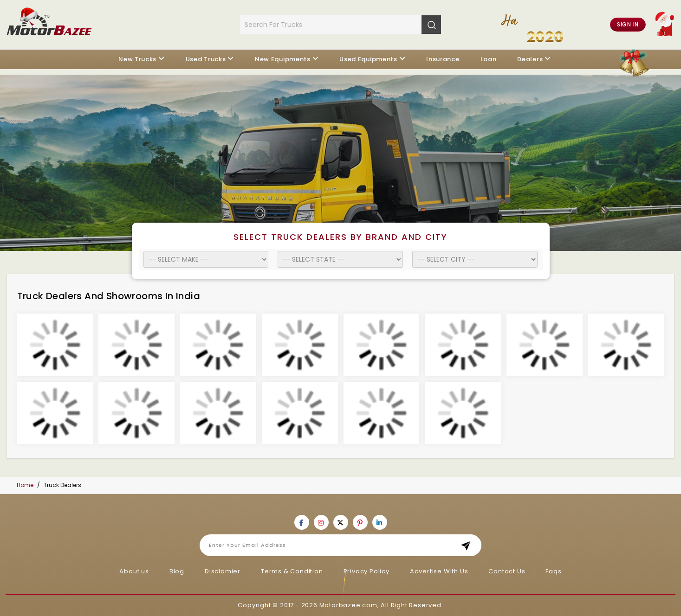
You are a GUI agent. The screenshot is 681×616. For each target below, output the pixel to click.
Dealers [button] (530, 59)
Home (25, 485)
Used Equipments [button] (368, 59)
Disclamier (223, 571)
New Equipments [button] (283, 59)
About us (134, 571)
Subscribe (469, 545)
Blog (177, 571)
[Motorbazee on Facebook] (302, 522)
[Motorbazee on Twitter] (341, 522)
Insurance (443, 59)
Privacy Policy (366, 571)
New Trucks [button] (137, 59)
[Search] (431, 25)
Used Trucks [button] (206, 59)
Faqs (553, 571)
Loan (489, 59)
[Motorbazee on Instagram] (321, 522)
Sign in (628, 24)
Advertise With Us (439, 571)
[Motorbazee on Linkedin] (380, 522)
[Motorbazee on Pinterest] (360, 522)
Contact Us (507, 571)
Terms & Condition (292, 571)
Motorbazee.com (348, 605)
